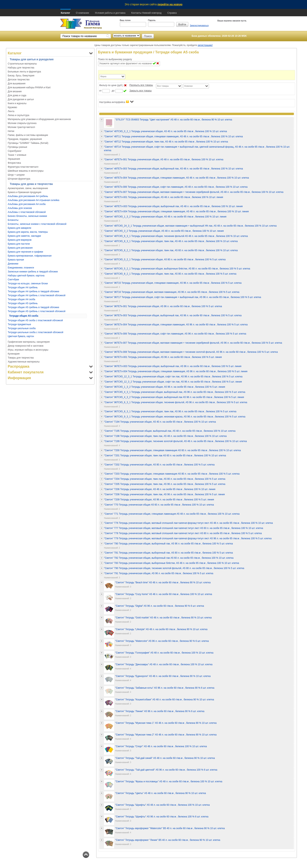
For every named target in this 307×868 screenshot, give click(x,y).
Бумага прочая (16, 260)
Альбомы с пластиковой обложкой (27, 212)
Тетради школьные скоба (22, 328)
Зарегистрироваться (199, 25)
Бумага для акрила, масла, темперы (28, 232)
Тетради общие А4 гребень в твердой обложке (33, 291)
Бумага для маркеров (20, 240)
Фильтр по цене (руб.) (111, 85)
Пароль (152, 20)
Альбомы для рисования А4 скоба (27, 204)
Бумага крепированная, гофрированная (30, 256)
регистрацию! (205, 45)
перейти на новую (170, 4)
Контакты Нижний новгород (146, 13)
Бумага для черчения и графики (25, 252)
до (113, 91)
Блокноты (13, 220)
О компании (82, 13)
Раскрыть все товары (141, 85)
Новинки (188, 86)
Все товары (163, 86)
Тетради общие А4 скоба (21, 299)
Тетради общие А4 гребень (23, 287)
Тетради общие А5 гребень (23, 303)
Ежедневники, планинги (21, 268)
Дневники (13, 264)
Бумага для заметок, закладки (24, 236)
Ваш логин (125, 20)
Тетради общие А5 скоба (24, 316)
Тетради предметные (19, 324)
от (100, 91)
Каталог (66, 13)
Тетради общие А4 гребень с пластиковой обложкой (37, 295)
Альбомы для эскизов (20, 208)
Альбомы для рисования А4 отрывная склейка (34, 200)
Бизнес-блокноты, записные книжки (27, 216)
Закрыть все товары (141, 91)
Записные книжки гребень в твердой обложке (33, 272)
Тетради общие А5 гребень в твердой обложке (33, 307)
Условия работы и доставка (110, 13)
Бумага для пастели (19, 244)
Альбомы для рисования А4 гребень (28, 196)
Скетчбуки (13, 280)
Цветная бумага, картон (21, 336)
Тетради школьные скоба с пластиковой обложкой (36, 332)
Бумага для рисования (20, 248)
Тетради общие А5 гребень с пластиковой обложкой (37, 311)
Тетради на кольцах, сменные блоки (28, 284)
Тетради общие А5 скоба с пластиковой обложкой (35, 320)
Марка (103, 76)
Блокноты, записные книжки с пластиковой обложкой (37, 224)
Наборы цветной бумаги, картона (26, 276)
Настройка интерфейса (116, 102)
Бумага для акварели (19, 228)
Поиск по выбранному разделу (115, 59)
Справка (172, 13)
